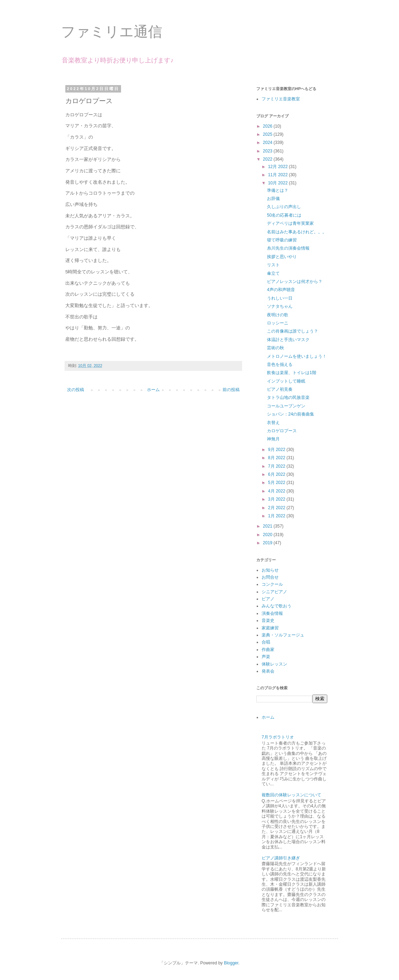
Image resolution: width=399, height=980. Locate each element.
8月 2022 (277, 458)
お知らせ (270, 570)
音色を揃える (280, 364)
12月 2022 (278, 167)
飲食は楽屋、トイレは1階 (292, 373)
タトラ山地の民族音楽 (288, 397)
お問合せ (270, 577)
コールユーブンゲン (286, 406)
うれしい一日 (280, 298)
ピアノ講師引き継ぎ (281, 858)
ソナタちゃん (280, 306)
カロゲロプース (282, 431)
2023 (268, 151)
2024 (268, 143)
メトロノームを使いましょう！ (297, 356)
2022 (268, 159)
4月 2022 (277, 491)
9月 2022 (277, 450)
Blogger (231, 963)
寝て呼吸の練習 (282, 240)
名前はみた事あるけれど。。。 (297, 232)
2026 (268, 126)
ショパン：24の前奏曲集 (291, 414)
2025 (268, 134)
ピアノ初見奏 (280, 389)
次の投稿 (76, 390)
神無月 (273, 439)
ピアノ (268, 599)
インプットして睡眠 (286, 381)
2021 (268, 526)
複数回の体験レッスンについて (291, 795)
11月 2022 (278, 175)
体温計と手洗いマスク (288, 340)
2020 (268, 535)
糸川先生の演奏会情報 (288, 248)
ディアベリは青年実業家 (290, 223)
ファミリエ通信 (112, 32)
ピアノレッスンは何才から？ (295, 282)
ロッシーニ (278, 323)
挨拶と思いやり (282, 257)
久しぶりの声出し (284, 207)
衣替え (273, 423)
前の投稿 (231, 390)
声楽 (266, 657)
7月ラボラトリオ (278, 737)
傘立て (273, 273)
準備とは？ (278, 190)
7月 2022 (277, 466)
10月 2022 (278, 183)
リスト (273, 265)
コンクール (272, 584)
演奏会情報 (272, 613)
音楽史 (268, 620)
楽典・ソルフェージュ (283, 635)
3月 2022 (277, 499)
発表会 (268, 671)
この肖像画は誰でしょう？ (293, 331)
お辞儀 (273, 199)
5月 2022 (277, 483)
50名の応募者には (284, 215)
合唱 (266, 642)
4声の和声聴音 (281, 290)
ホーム (153, 390)
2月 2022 (277, 508)
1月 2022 (277, 516)
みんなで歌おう (277, 606)
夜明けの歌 (278, 315)
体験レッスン (274, 664)
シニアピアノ (274, 592)
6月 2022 (277, 474)
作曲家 (268, 650)
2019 (268, 543)
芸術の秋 (275, 348)
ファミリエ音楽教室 (281, 99)
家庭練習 (270, 628)
